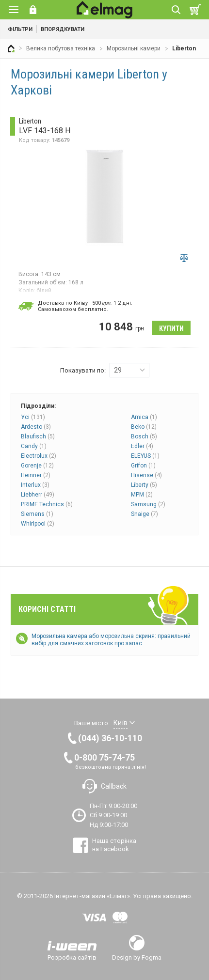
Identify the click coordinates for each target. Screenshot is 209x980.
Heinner (36, 475)
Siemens (37, 514)
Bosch (144, 436)
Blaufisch (38, 436)
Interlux (35, 485)
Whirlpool (38, 524)
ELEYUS (145, 456)
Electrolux (39, 456)
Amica (144, 417)
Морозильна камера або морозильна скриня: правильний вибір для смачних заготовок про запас (111, 640)
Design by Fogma (137, 957)
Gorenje (37, 466)
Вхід (33, 10)
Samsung (148, 504)
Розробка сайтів (72, 957)
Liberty (144, 485)
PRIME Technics (47, 504)
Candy (34, 446)
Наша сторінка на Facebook (114, 845)
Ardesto (36, 427)
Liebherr (38, 495)
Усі (33, 417)
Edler (142, 446)
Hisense (146, 475)
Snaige (145, 514)
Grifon (143, 466)
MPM (142, 495)
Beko (144, 427)
